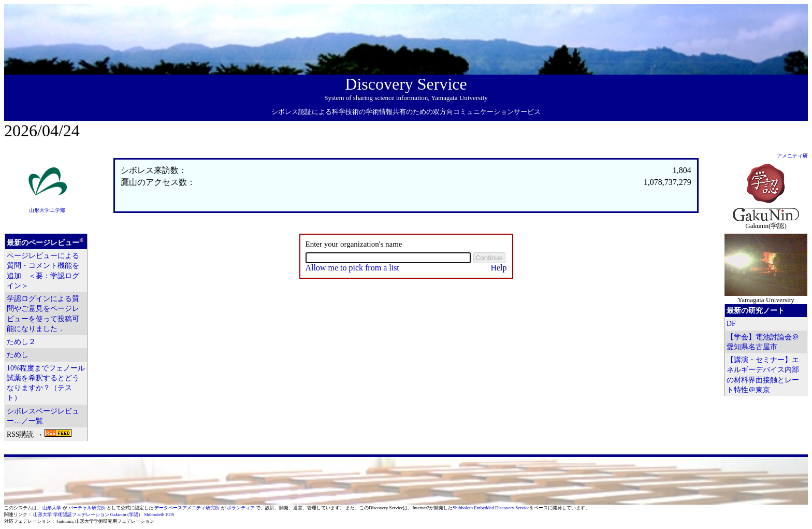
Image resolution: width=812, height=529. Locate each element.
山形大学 (52, 508)
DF (731, 324)
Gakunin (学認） (127, 514)
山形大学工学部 (47, 210)
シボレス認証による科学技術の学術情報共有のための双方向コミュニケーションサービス (406, 112)
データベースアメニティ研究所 (187, 508)
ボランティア (241, 508)
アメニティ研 (792, 156)
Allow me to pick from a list (352, 268)
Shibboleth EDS (159, 514)
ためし (18, 355)
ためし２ (21, 342)
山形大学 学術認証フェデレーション (71, 514)
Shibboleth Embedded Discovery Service (491, 508)
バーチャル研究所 (88, 508)
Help (498, 268)
